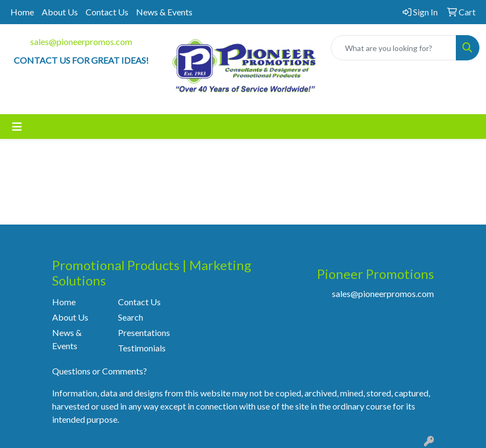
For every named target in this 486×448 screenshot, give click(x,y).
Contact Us (107, 12)
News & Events (164, 12)
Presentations (144, 332)
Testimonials (142, 348)
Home (22, 12)
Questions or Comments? (100, 371)
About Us (60, 12)
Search (131, 317)
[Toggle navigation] (17, 127)
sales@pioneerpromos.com (81, 41)
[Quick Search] (394, 48)
